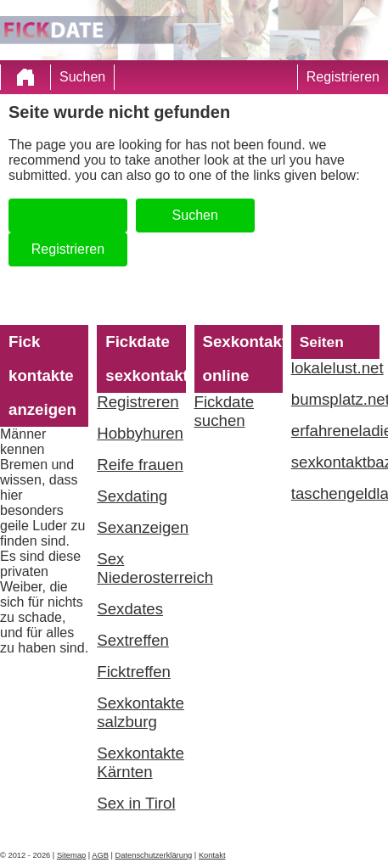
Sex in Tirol (136, 803)
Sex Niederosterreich (141, 568)
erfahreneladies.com (335, 431)
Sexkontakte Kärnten (141, 762)
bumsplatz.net (335, 399)
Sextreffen (133, 640)
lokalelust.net (335, 368)
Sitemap (71, 855)
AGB (100, 855)
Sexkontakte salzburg (141, 712)
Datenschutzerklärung (154, 855)
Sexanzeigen (141, 527)
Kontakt (212, 855)
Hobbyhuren (140, 433)
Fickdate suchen (225, 411)
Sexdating (132, 496)
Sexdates (130, 609)
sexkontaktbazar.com (335, 462)
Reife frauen (140, 465)
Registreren (138, 402)
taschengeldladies (335, 493)
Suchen (82, 77)
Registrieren (343, 77)
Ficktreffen (134, 672)
